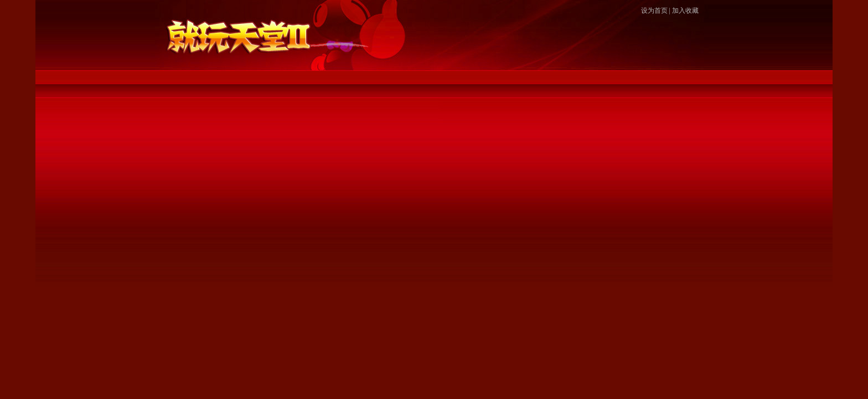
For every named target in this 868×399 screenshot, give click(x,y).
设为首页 (654, 11)
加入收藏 (685, 11)
